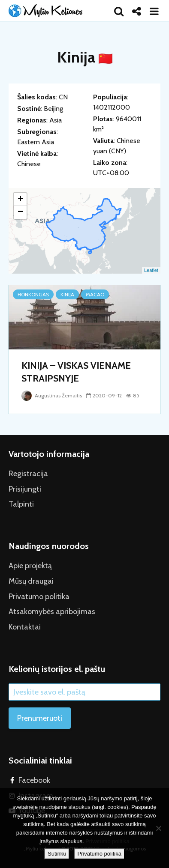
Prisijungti (25, 489)
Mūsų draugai (31, 581)
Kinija (67, 294)
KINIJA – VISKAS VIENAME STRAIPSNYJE (76, 372)
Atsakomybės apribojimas (52, 611)
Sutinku (57, 854)
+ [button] (20, 200)
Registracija (28, 474)
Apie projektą (30, 566)
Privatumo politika (39, 597)
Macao (95, 294)
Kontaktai (25, 627)
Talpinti (21, 504)
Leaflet (151, 270)
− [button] (20, 212)
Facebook (34, 780)
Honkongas (33, 294)
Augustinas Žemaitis (52, 395)
